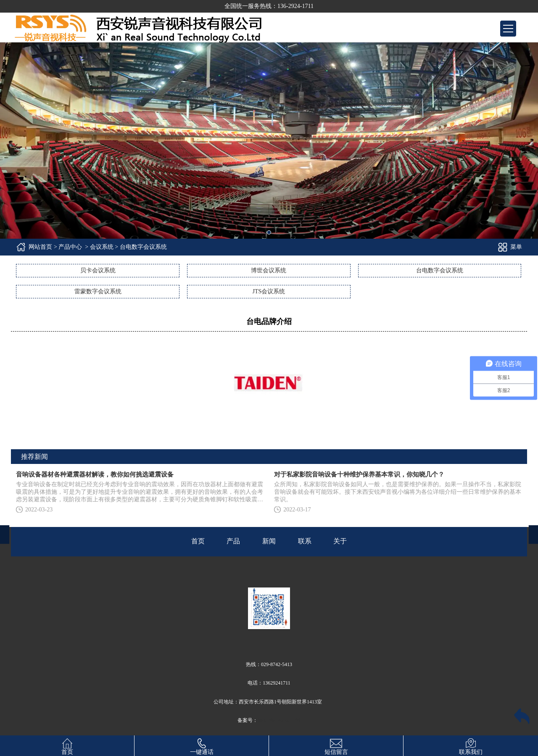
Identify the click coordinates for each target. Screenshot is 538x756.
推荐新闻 (34, 457)
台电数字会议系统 (440, 270)
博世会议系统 (269, 270)
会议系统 (102, 247)
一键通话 (202, 745)
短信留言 (336, 745)
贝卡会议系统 (98, 270)
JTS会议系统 (269, 291)
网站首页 (40, 247)
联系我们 (471, 745)
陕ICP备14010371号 (279, 720)
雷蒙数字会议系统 (98, 291)
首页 (67, 745)
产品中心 (70, 247)
